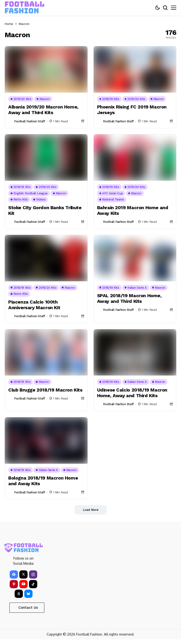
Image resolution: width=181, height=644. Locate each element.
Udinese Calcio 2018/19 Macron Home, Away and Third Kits (132, 393)
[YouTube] (23, 584)
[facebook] (14, 574)
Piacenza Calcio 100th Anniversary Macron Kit (34, 305)
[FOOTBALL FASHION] (25, 8)
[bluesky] (28, 594)
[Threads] (19, 594)
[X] (23, 574)
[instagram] (33, 574)
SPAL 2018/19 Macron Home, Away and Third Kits (129, 298)
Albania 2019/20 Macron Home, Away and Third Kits (43, 110)
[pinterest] (14, 584)
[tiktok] (33, 584)
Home (9, 24)
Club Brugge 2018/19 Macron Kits (45, 390)
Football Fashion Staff (29, 121)
